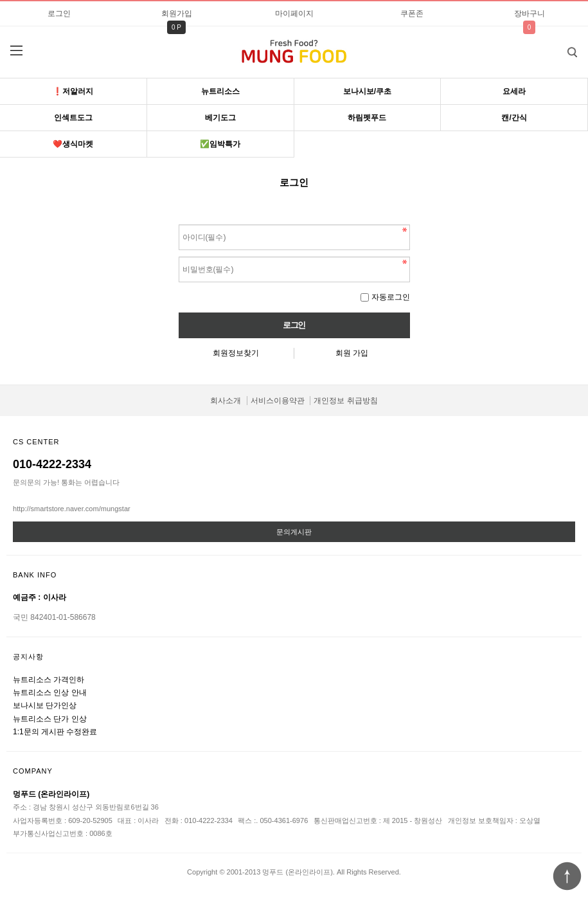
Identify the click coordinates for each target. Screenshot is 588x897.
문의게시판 (294, 532)
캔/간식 (514, 118)
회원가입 (177, 14)
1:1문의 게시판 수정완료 (55, 732)
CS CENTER (36, 442)
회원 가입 (352, 353)
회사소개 (226, 401)
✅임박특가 (220, 144)
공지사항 (28, 657)
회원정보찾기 (236, 353)
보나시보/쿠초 (367, 91)
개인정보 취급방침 (345, 401)
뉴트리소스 (220, 91)
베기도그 (220, 118)
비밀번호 (179, 222)
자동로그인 (391, 297)
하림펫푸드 (367, 118)
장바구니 (530, 14)
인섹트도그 (73, 118)
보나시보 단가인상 (45, 705)
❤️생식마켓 (73, 144)
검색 (563, 48)
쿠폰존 (412, 14)
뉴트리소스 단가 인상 (50, 719)
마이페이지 (294, 14)
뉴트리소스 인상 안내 (50, 693)
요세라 (514, 91)
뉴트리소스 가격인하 (49, 680)
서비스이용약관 (278, 401)
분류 (16, 51)
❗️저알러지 (73, 91)
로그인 (59, 14)
